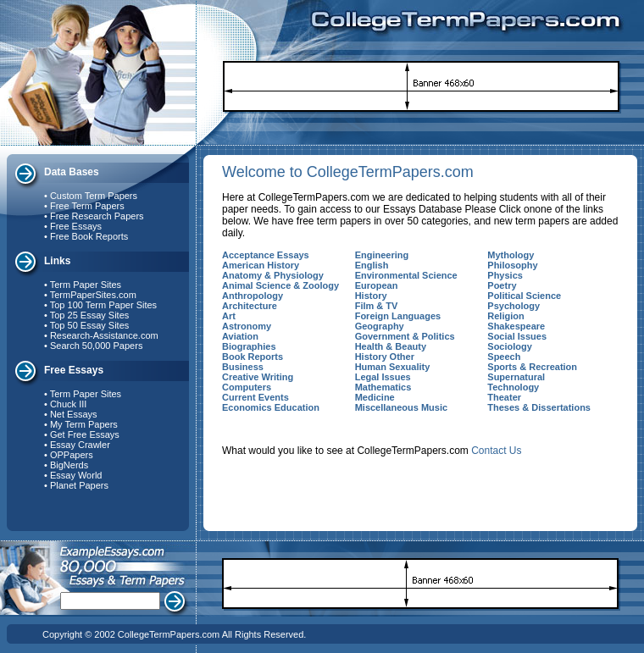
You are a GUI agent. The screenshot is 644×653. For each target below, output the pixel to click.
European (377, 285)
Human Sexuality (393, 367)
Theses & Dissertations (539, 407)
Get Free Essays (85, 434)
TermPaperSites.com (93, 295)
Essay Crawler (80, 445)
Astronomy (247, 326)
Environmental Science (406, 275)
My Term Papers (84, 424)
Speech (504, 357)
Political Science (524, 296)
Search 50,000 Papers (96, 346)
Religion (505, 316)
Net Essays (74, 414)
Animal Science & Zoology (280, 285)
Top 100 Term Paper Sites (103, 305)
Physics (505, 275)
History (371, 296)
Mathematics (383, 387)
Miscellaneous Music (401, 407)
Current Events (255, 397)
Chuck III (68, 404)
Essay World (76, 475)
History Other (385, 357)
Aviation (240, 336)
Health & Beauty (391, 346)
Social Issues (517, 336)
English (372, 265)
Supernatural (516, 377)
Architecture (250, 306)
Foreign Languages (398, 316)
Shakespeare (516, 326)
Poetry (502, 285)
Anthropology (253, 296)
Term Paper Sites (86, 285)
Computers (247, 387)
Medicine (375, 397)
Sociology (510, 346)
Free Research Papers (97, 216)
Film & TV (377, 306)
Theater (504, 397)
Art (229, 316)
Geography (380, 326)
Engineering (382, 255)
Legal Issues (383, 377)
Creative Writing (258, 377)
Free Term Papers (87, 206)
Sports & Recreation (532, 367)
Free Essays (76, 226)
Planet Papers (79, 485)
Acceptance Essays (266, 255)
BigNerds (69, 465)
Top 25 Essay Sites (90, 315)
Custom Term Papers (94, 196)
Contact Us (496, 451)
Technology (513, 387)
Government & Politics (405, 336)
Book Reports (253, 357)
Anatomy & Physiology (273, 275)
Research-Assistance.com (104, 335)
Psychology (514, 306)
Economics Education (271, 407)
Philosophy (512, 265)
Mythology (511, 255)
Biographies (249, 346)
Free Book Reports (89, 236)
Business (243, 367)
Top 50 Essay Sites (90, 325)
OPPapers (72, 455)
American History (261, 265)
